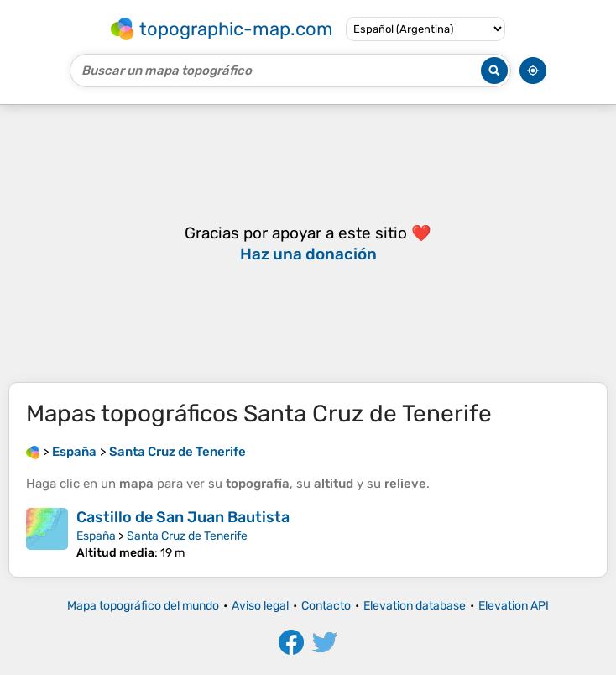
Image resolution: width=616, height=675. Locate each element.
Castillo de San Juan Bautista (183, 517)
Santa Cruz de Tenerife (187, 536)
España (96, 536)
